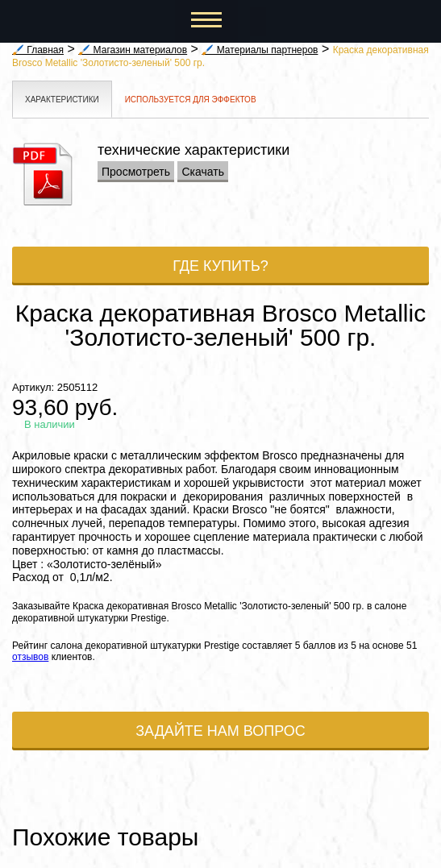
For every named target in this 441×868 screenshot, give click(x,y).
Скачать (203, 172)
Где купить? (220, 266)
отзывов (30, 657)
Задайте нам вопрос (220, 731)
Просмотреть (136, 172)
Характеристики (62, 100)
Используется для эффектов (191, 100)
